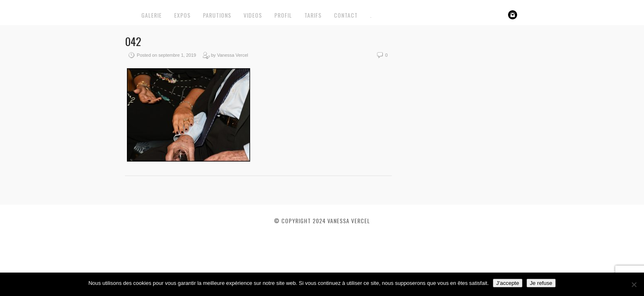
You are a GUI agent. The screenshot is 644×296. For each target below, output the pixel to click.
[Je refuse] (634, 284)
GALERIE (152, 15)
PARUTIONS (217, 15)
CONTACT (346, 15)
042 (133, 41)
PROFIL (283, 15)
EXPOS (182, 15)
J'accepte (508, 283)
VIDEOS (253, 15)
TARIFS (313, 15)
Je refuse (541, 283)
